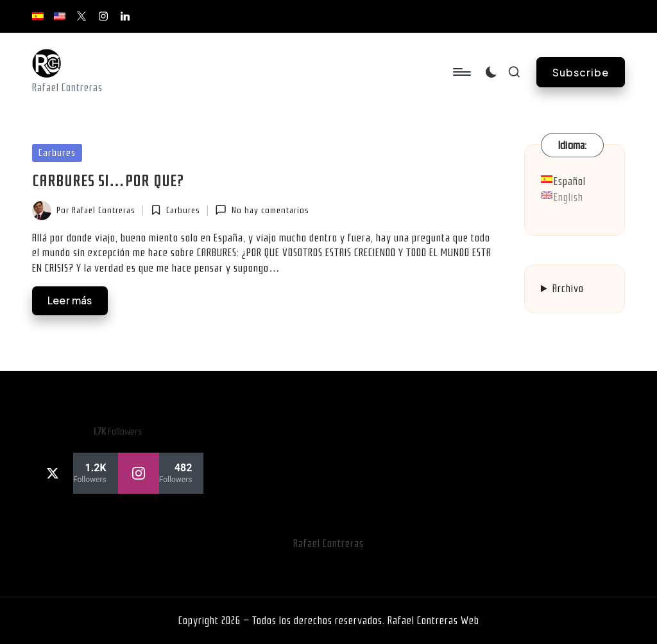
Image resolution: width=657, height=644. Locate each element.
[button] (581, 72)
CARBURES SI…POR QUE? (108, 181)
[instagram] (161, 473)
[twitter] (75, 473)
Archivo (568, 289)
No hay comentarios (262, 210)
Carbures (57, 153)
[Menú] (461, 72)
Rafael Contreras (328, 544)
